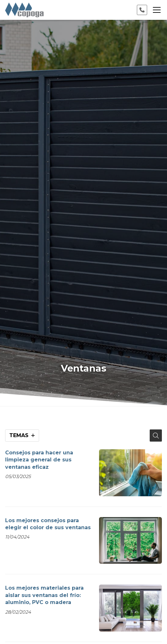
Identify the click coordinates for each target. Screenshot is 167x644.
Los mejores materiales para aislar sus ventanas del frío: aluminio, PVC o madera (44, 595)
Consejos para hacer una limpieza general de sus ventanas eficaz (39, 460)
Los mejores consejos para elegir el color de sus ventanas (48, 524)
